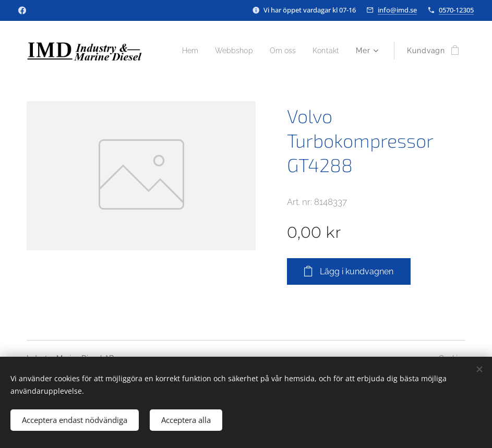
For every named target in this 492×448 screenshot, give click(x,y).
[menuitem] (230, 51)
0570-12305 (456, 10)
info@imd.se (397, 10)
